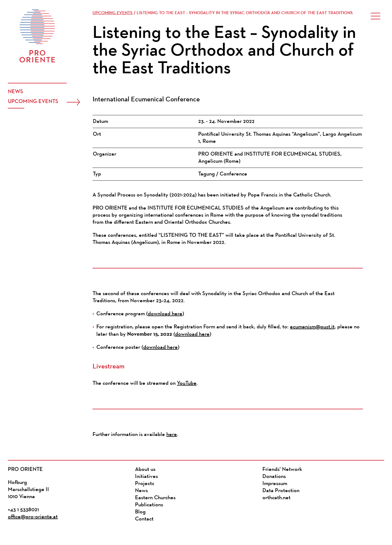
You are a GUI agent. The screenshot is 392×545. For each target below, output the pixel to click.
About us (145, 470)
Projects (145, 484)
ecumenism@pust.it (312, 327)
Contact (144, 519)
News (16, 92)
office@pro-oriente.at (33, 517)
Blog (140, 512)
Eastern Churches (155, 498)
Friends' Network (282, 470)
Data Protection (281, 491)
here (172, 435)
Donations (274, 477)
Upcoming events (33, 102)
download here (165, 314)
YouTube (187, 383)
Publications (149, 505)
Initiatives (146, 477)
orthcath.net (276, 498)
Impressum (275, 484)
